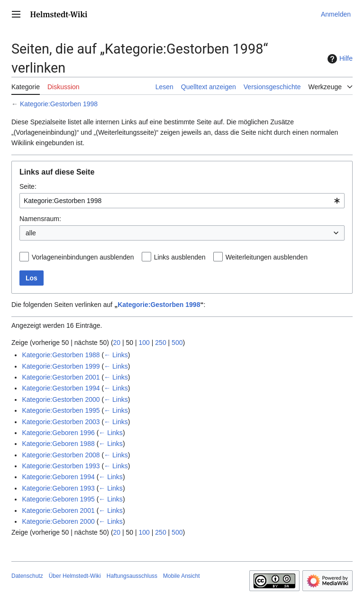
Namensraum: (40, 219)
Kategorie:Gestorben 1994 (61, 388)
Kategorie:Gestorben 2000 (61, 399)
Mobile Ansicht (181, 576)
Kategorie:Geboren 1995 (58, 499)
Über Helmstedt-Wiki (75, 576)
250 (160, 343)
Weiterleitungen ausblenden (267, 257)
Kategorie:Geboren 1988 (58, 444)
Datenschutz (27, 576)
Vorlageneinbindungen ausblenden (83, 257)
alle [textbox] (31, 233)
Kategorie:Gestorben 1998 (59, 104)
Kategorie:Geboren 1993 (58, 488)
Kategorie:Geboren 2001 (58, 510)
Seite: (28, 186)
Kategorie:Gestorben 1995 (61, 410)
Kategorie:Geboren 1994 (58, 477)
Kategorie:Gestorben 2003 (61, 422)
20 (117, 343)
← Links (116, 355)
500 (177, 343)
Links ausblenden (180, 257)
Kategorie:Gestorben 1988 (61, 355)
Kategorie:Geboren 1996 (58, 433)
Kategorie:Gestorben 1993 (61, 466)
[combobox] (182, 201)
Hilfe (339, 59)
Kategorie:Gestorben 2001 (61, 377)
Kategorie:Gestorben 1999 (61, 366)
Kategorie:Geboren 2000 (58, 521)
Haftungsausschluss (132, 576)
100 (144, 343)
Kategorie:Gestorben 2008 (61, 455)
